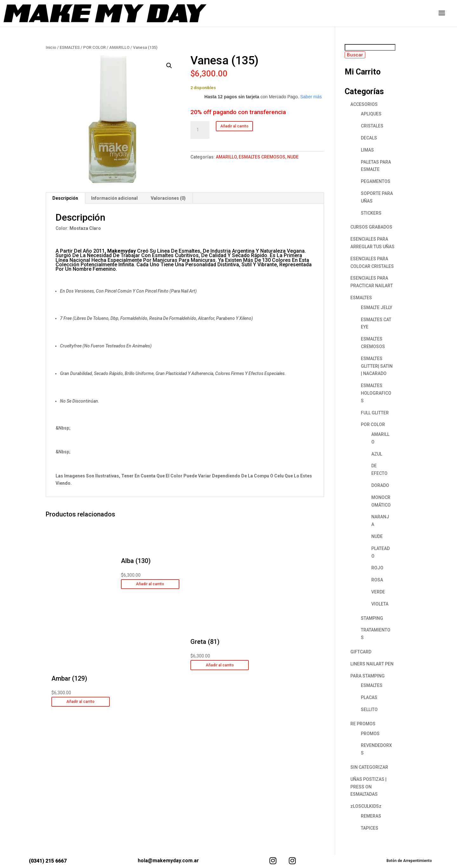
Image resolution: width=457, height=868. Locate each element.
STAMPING (372, 618)
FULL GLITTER (375, 413)
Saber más (311, 97)
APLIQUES (371, 114)
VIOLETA (380, 604)
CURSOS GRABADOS (371, 227)
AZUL (377, 454)
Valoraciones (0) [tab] (168, 198)
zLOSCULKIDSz (366, 806)
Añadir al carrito (234, 126)
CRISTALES (372, 126)
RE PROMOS (363, 724)
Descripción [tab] (65, 198)
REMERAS (371, 816)
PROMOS (370, 734)
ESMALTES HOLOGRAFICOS (376, 393)
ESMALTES (70, 47)
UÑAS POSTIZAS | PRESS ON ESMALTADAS (368, 787)
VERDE (378, 592)
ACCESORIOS (364, 104)
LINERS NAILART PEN (372, 664)
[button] (169, 66)
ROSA (377, 580)
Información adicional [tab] (114, 198)
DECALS (369, 138)
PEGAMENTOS (376, 181)
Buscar (355, 55)
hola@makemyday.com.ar (168, 861)
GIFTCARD (361, 652)
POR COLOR (94, 47)
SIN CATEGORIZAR (369, 767)
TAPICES (370, 828)
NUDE (293, 157)
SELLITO (369, 709)
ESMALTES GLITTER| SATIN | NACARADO (377, 366)
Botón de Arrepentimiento (409, 861)
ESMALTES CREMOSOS (262, 157)
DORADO (380, 485)
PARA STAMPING (368, 676)
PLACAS (369, 697)
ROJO (377, 568)
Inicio (51, 47)
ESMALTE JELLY (377, 308)
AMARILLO (119, 47)
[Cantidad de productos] (200, 130)
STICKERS (371, 213)
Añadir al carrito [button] (80, 702)
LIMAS (367, 150)
